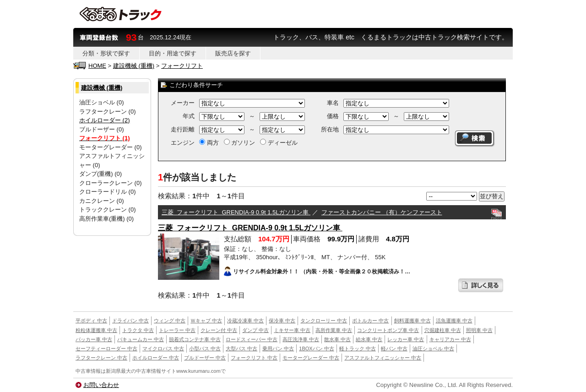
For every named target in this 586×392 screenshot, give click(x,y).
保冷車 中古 (282, 321)
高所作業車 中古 (334, 330)
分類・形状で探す (106, 53)
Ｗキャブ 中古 (206, 321)
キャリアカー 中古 (450, 339)
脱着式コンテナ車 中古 (195, 339)
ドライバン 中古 (130, 321)
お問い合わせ (101, 385)
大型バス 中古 (241, 348)
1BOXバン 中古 (316, 348)
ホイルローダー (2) (105, 120)
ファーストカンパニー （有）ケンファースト (382, 212)
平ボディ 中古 (91, 321)
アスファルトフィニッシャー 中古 (383, 358)
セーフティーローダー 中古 (106, 348)
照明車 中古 (479, 330)
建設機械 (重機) (134, 66)
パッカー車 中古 (94, 339)
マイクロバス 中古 (163, 348)
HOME (97, 66)
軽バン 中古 (394, 348)
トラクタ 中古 (138, 330)
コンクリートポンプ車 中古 (388, 330)
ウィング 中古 (170, 321)
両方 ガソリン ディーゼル (248, 143)
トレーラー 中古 (177, 330)
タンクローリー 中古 (324, 321)
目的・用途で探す (173, 53)
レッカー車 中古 (406, 339)
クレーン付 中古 (219, 330)
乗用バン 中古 (278, 348)
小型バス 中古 (205, 348)
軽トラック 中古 (358, 348)
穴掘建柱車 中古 (443, 330)
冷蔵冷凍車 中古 (245, 321)
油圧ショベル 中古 (433, 348)
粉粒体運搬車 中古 (96, 330)
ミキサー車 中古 (292, 330)
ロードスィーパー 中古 (252, 339)
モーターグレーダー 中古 (311, 358)
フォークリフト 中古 (254, 358)
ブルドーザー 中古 (205, 358)
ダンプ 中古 (255, 330)
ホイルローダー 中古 (156, 358)
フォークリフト (182, 66)
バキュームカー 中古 (141, 339)
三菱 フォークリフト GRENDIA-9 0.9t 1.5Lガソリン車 (236, 212)
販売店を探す (233, 53)
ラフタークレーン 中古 (101, 358)
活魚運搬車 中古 (454, 321)
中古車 (83, 371)
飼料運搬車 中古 (412, 321)
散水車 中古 (337, 339)
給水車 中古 (369, 339)
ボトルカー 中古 (370, 321)
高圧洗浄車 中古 (301, 339)
